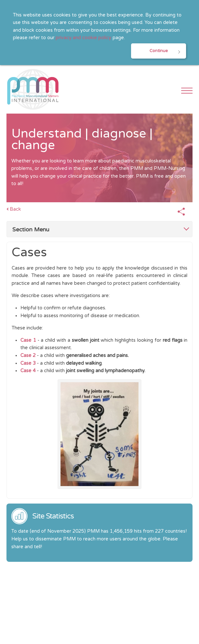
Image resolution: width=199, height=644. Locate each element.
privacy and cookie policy (83, 38)
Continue (159, 51)
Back (15, 209)
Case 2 (28, 355)
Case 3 (28, 363)
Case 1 (28, 340)
